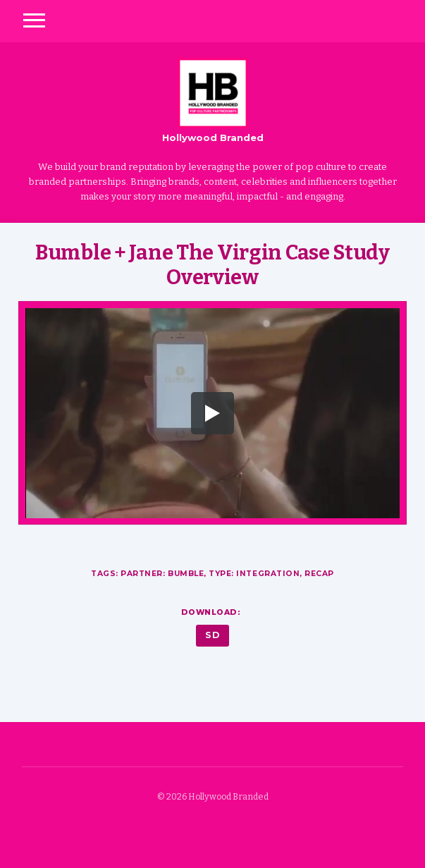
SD (212, 635)
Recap (319, 574)
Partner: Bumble (162, 574)
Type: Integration (254, 574)
